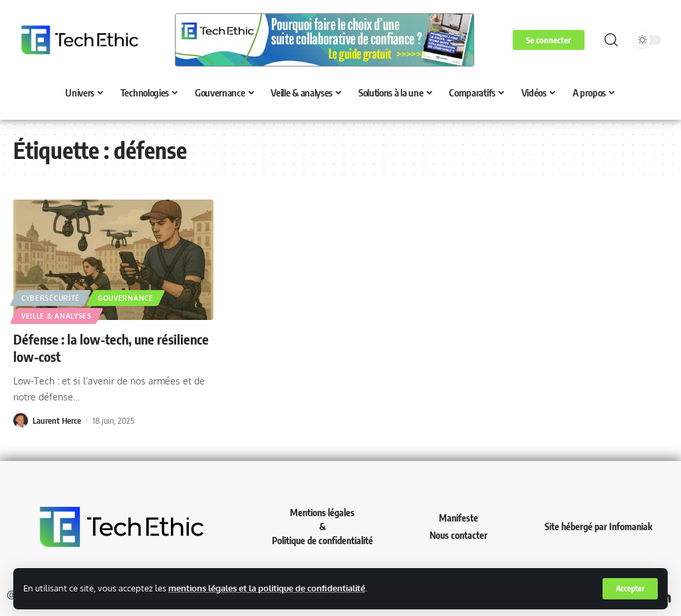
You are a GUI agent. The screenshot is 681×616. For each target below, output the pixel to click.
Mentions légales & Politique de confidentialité (323, 527)
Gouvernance (126, 298)
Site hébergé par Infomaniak (599, 527)
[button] (630, 589)
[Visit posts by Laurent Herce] (21, 420)
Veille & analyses (57, 316)
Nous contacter (459, 535)
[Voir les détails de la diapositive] (325, 40)
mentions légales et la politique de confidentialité (267, 588)
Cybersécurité (51, 298)
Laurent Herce (57, 420)
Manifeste (459, 518)
